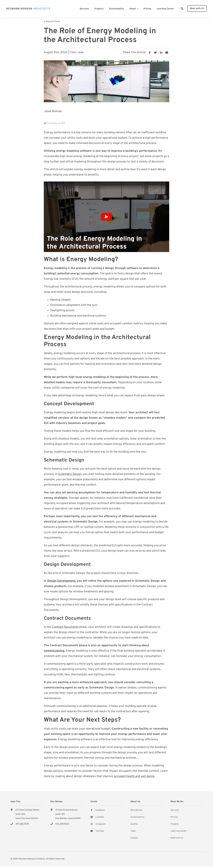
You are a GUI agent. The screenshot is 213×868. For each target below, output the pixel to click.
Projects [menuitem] (175, 824)
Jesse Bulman (53, 111)
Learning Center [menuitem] (178, 831)
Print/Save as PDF (54, 123)
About (133, 9)
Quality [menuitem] (134, 824)
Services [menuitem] (175, 810)
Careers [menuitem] (134, 838)
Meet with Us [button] (197, 8)
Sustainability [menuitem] (137, 817)
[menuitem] (84, 9)
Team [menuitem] (133, 831)
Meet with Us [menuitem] (177, 838)
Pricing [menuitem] (174, 817)
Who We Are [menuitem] (136, 810)
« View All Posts (52, 22)
